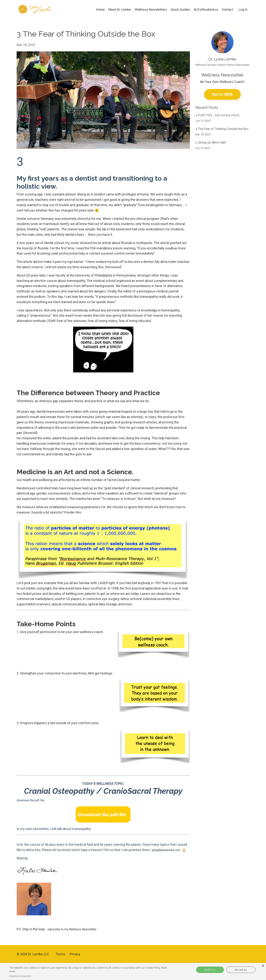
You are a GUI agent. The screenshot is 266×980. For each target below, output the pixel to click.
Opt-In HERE (222, 94)
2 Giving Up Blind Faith (211, 143)
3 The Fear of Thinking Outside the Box (222, 129)
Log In (243, 9)
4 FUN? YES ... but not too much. (218, 116)
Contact (227, 9)
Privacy (75, 959)
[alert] (133, 971)
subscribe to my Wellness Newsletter (75, 934)
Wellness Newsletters (150, 9)
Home (99, 9)
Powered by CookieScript (20, 976)
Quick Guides (180, 9)
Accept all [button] (215, 970)
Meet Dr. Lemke (119, 9)
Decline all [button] (237, 970)
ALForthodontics (206, 9)
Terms (60, 959)
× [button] (263, 966)
